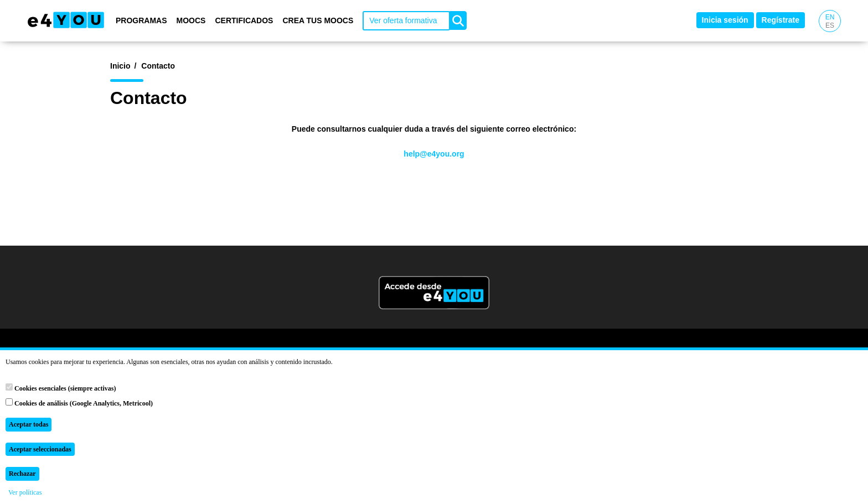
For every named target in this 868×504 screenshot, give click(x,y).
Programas (141, 20)
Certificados (244, 20)
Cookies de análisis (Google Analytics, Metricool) (79, 403)
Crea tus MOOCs (318, 20)
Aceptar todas (29, 424)
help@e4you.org (434, 154)
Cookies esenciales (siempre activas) (61, 388)
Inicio (120, 66)
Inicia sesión (725, 20)
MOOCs (191, 20)
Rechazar (22, 474)
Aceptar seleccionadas (40, 449)
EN (830, 17)
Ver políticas (25, 492)
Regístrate (781, 20)
